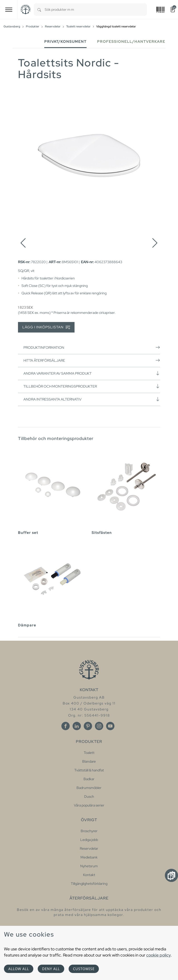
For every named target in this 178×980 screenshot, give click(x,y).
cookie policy (158, 955)
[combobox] (96, 10)
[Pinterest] (88, 726)
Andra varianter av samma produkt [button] (92, 373)
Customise (84, 969)
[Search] (39, 10)
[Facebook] (66, 726)
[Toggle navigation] (9, 10)
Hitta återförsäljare (92, 360)
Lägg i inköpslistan (46, 327)
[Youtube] (110, 726)
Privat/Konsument (65, 42)
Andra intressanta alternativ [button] (92, 399)
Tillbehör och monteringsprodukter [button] (92, 386)
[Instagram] (99, 726)
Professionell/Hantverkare (131, 42)
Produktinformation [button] (92, 347)
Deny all (51, 969)
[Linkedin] (77, 726)
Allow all (19, 969)
